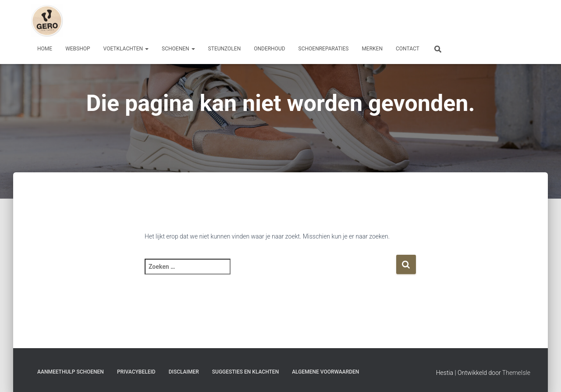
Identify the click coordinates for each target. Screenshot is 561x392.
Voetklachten (126, 49)
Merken (372, 49)
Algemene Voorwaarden (325, 372)
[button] (146, 49)
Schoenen (178, 49)
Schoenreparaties (324, 49)
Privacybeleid (136, 372)
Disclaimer (184, 372)
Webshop (78, 49)
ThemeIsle (516, 373)
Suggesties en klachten (245, 372)
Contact (408, 49)
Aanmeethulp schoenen (71, 372)
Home (45, 49)
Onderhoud (269, 49)
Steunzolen (225, 49)
